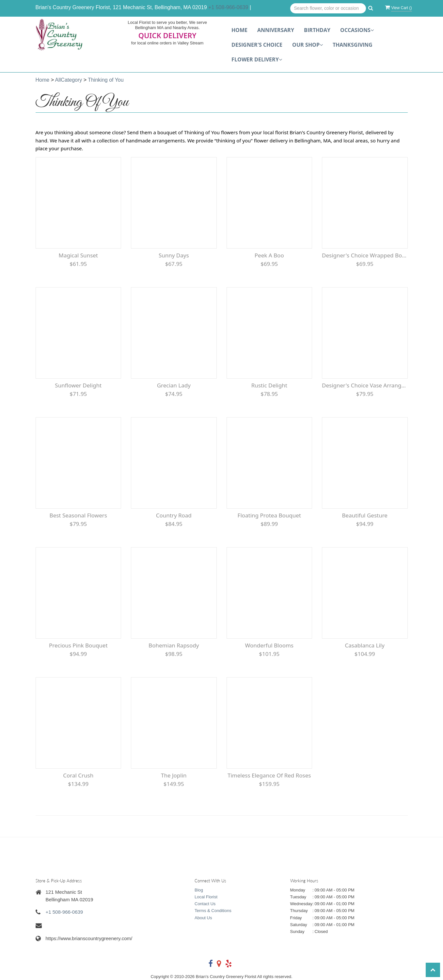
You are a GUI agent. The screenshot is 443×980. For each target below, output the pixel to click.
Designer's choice (257, 45)
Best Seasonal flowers (78, 515)
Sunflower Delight (78, 385)
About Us (203, 918)
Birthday (317, 30)
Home (239, 30)
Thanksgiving (353, 45)
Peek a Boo (269, 255)
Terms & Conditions (213, 911)
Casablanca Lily (365, 645)
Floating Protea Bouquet (269, 515)
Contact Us (205, 904)
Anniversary (276, 30)
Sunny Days (174, 255)
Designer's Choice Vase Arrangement (365, 385)
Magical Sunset (78, 255)
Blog (199, 890)
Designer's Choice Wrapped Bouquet (365, 255)
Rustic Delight (269, 385)
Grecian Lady (174, 385)
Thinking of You (106, 80)
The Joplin (174, 775)
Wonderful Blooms (269, 645)
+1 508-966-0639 (228, 7)
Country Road (174, 515)
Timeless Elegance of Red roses (269, 775)
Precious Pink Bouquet (78, 645)
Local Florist (206, 897)
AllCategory (69, 80)
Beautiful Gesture (365, 515)
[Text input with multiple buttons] (328, 8)
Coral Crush (78, 775)
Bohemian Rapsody (174, 645)
